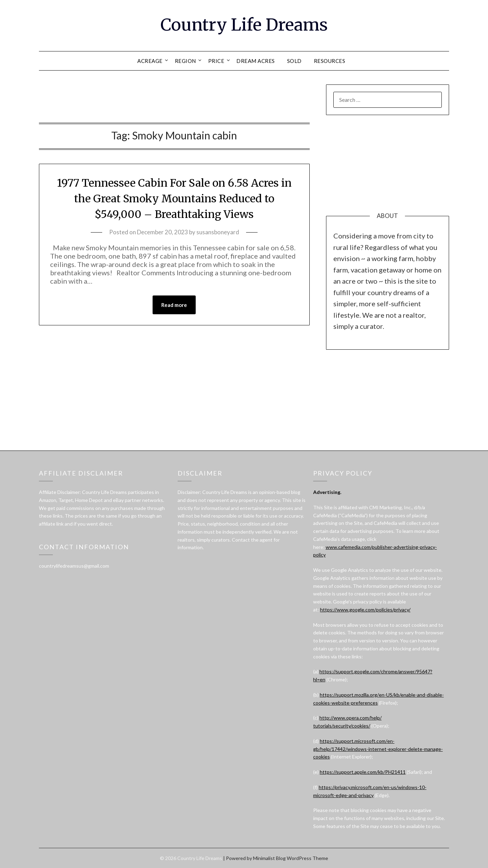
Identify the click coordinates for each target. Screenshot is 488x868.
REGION (185, 61)
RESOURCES (330, 61)
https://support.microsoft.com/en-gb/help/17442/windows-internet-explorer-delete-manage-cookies (378, 749)
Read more (174, 305)
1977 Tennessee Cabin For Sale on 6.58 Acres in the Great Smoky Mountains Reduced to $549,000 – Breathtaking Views (174, 198)
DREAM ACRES (256, 61)
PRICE (216, 61)
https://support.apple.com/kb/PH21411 (363, 772)
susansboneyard (218, 232)
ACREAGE (150, 61)
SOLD (294, 61)
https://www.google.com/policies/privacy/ (365, 610)
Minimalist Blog (269, 858)
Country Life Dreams (244, 25)
